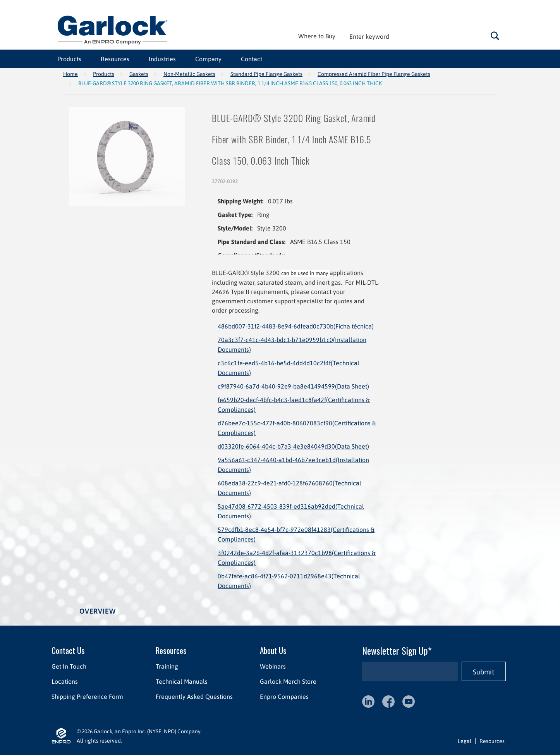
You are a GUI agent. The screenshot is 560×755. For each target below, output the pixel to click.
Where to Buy (317, 36)
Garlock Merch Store (288, 681)
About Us (273, 650)
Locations (65, 681)
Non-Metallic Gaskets (189, 74)
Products (69, 59)
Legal (465, 741)
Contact (252, 59)
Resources (115, 59)
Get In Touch (69, 666)
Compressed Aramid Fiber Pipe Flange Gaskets (374, 74)
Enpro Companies (284, 697)
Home (70, 74)
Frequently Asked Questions (194, 697)
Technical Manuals (182, 681)
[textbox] (426, 36)
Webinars (273, 666)
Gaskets (139, 74)
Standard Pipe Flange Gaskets (266, 74)
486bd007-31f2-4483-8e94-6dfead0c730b (296, 326)
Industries (162, 59)
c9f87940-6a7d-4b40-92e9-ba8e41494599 (293, 386)
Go (495, 36)
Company (208, 59)
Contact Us (68, 650)
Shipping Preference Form (87, 697)
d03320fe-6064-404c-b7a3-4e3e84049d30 (293, 446)
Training (167, 666)
